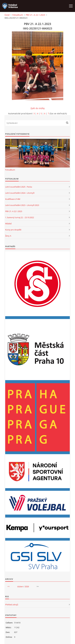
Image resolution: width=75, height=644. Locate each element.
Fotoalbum (18, 15)
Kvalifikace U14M (13, 199)
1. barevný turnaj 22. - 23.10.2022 (20, 217)
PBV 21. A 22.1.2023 (35, 15)
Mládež (8, 224)
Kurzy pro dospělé (13, 230)
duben (20, 586)
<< (8, 586)
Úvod (7, 15)
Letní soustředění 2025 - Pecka (19, 187)
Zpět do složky (38, 108)
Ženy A (8, 236)
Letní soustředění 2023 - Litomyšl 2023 (22, 205)
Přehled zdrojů (12, 605)
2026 (27, 586)
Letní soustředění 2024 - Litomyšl (20, 193)
